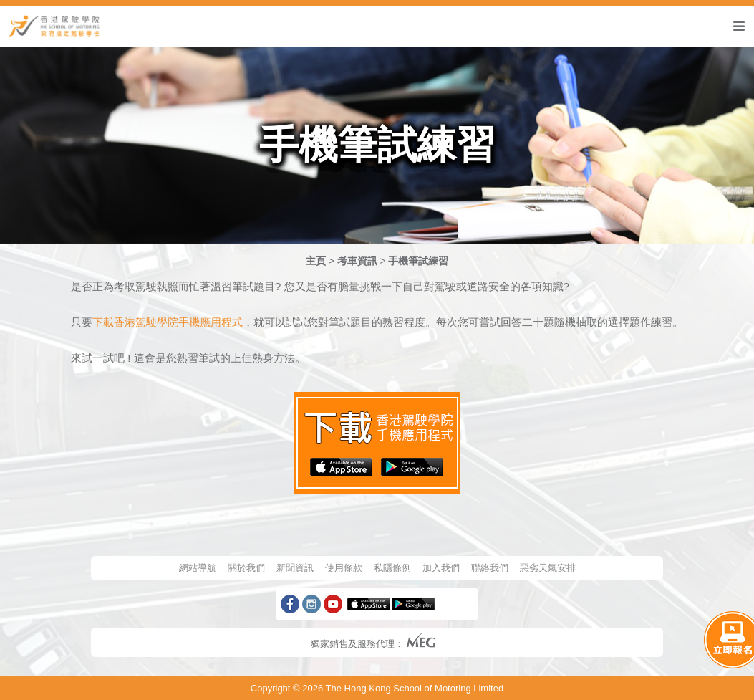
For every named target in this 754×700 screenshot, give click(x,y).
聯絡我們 (490, 568)
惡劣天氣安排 (548, 568)
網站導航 (198, 568)
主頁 (316, 261)
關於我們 (246, 568)
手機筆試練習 (418, 261)
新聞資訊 (295, 568)
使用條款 (344, 568)
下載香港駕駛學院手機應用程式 (168, 322)
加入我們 (441, 568)
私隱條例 (392, 568)
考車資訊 (357, 261)
